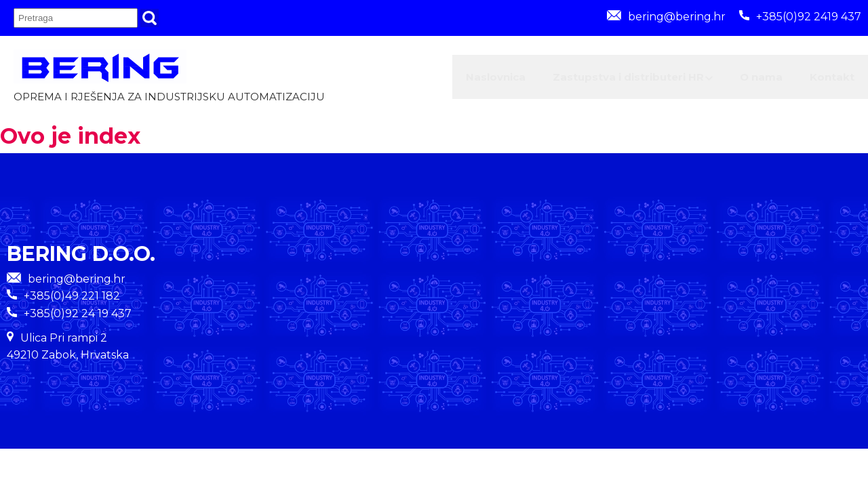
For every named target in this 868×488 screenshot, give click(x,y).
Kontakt (823, 80)
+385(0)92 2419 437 (800, 17)
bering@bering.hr (666, 17)
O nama (733, 80)
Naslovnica (418, 80)
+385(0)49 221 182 (72, 302)
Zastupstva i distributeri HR (580, 80)
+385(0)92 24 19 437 (78, 319)
